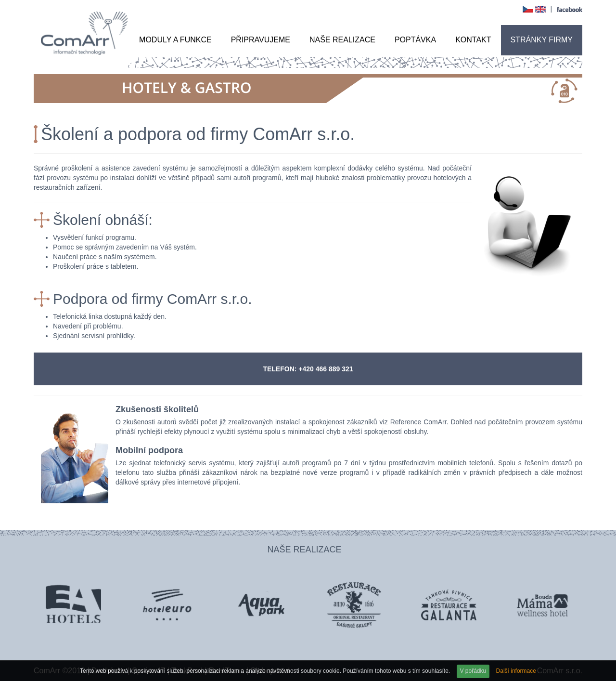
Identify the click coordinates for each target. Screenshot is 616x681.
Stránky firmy (542, 40)
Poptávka (415, 40)
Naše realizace (342, 40)
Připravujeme (261, 40)
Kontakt (473, 40)
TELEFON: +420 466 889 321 (308, 369)
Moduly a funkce (175, 40)
